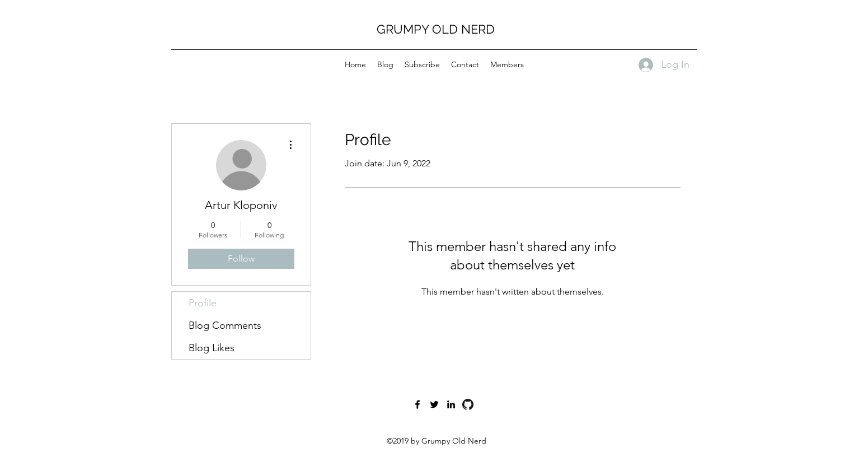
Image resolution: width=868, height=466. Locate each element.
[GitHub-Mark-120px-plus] (468, 404)
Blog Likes (212, 348)
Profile (203, 303)
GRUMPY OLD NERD (436, 29)
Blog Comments (225, 325)
